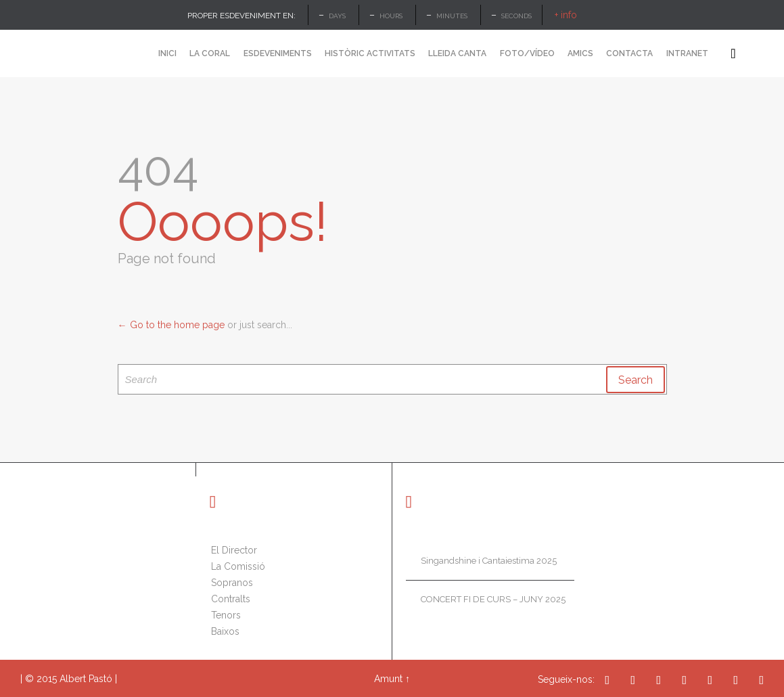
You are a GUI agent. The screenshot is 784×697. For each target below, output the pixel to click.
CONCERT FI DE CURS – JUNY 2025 (493, 599)
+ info (566, 15)
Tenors (226, 615)
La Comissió (238, 566)
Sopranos (232, 583)
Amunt (388, 679)
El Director (234, 550)
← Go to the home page (171, 325)
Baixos (225, 631)
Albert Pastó (86, 679)
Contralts (231, 599)
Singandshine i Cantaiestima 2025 (489, 561)
